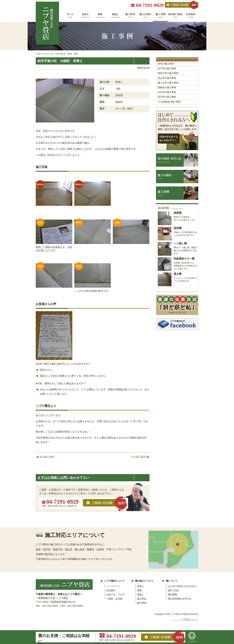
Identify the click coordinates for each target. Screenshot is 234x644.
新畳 (100, 17)
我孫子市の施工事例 (168, 73)
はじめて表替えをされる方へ (183, 586)
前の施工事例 (47, 457)
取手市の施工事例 (167, 97)
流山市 (69, 549)
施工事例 (160, 17)
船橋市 (91, 549)
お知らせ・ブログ (115, 594)
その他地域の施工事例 (169, 102)
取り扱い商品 (176, 17)
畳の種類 (173, 594)
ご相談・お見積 (114, 599)
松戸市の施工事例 (167, 68)
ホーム (70, 17)
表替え (85, 17)
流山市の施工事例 (167, 78)
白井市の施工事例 (167, 92)
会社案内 (191, 17)
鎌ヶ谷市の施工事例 (168, 83)
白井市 (100, 549)
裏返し (115, 17)
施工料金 (130, 17)
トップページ (113, 586)
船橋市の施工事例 (167, 87)
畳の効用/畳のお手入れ (180, 599)
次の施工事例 (138, 457)
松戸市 (47, 549)
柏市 (38, 549)
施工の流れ (145, 17)
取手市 (49, 554)
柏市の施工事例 (166, 64)
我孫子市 (58, 549)
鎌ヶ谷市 (80, 549)
